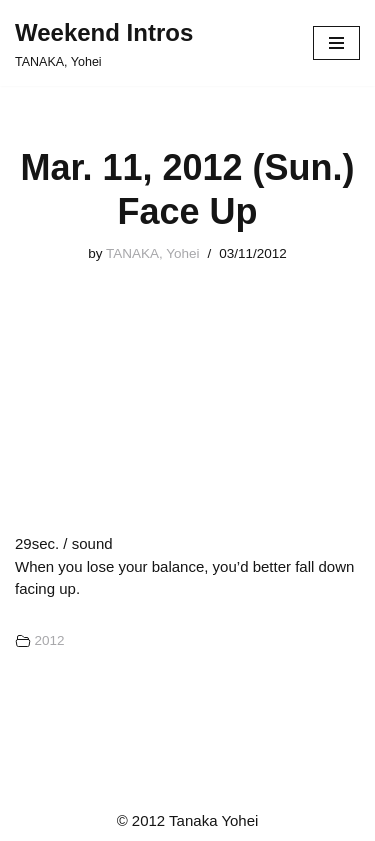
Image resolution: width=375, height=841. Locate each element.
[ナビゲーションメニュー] (336, 43)
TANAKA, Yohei (153, 253)
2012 (49, 640)
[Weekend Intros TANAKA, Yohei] (104, 43)
